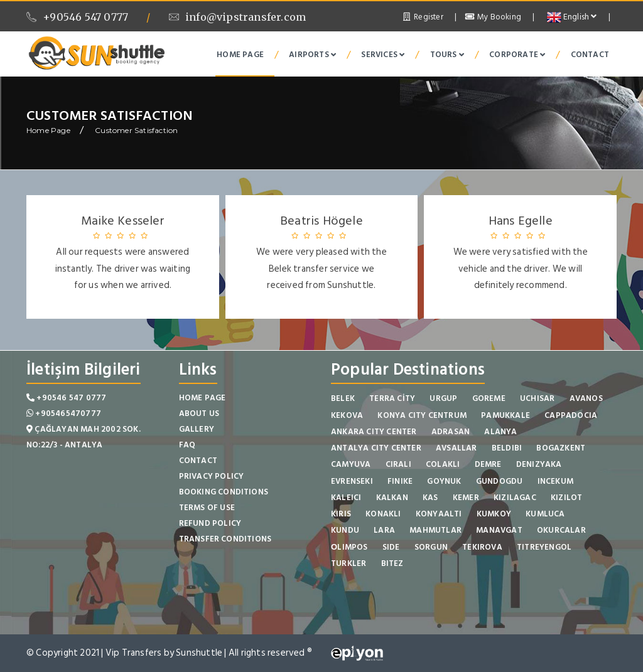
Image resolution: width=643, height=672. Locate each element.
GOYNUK (444, 481)
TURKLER (349, 563)
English (572, 17)
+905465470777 (64, 413)
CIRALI (398, 464)
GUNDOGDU (500, 481)
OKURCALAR (561, 530)
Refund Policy (210, 523)
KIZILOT (566, 498)
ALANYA (500, 432)
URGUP (443, 398)
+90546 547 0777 (77, 17)
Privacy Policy (212, 476)
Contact (590, 55)
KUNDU (345, 530)
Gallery (197, 429)
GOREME (489, 398)
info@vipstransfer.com (237, 17)
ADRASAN (451, 432)
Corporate (517, 55)
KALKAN (392, 498)
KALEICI (346, 498)
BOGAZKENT (561, 448)
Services (383, 55)
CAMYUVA (351, 464)
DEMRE (488, 464)
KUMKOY (494, 514)
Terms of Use (207, 508)
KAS (430, 498)
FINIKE (400, 481)
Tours (447, 55)
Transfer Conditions (225, 539)
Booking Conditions (224, 492)
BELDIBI (507, 448)
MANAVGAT (499, 530)
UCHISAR (537, 398)
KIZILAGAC (515, 498)
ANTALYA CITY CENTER (376, 448)
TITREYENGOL (544, 547)
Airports (312, 55)
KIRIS (341, 514)
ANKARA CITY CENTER (374, 432)
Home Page (240, 55)
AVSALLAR (457, 448)
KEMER (466, 498)
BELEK (343, 398)
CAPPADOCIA (571, 415)
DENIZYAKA (539, 464)
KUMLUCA (545, 514)
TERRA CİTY (392, 398)
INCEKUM (555, 481)
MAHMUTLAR (435, 530)
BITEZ (392, 563)
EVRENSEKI (352, 481)
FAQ (187, 445)
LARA (384, 530)
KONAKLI (383, 514)
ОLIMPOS (349, 547)
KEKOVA (347, 415)
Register (423, 17)
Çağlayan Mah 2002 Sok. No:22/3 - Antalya (84, 437)
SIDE (391, 547)
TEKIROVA (482, 547)
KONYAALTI (439, 514)
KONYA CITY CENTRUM (422, 415)
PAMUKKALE (505, 415)
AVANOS (586, 398)
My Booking (493, 17)
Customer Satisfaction (136, 130)
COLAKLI (443, 464)
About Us (199, 413)
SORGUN (431, 547)
